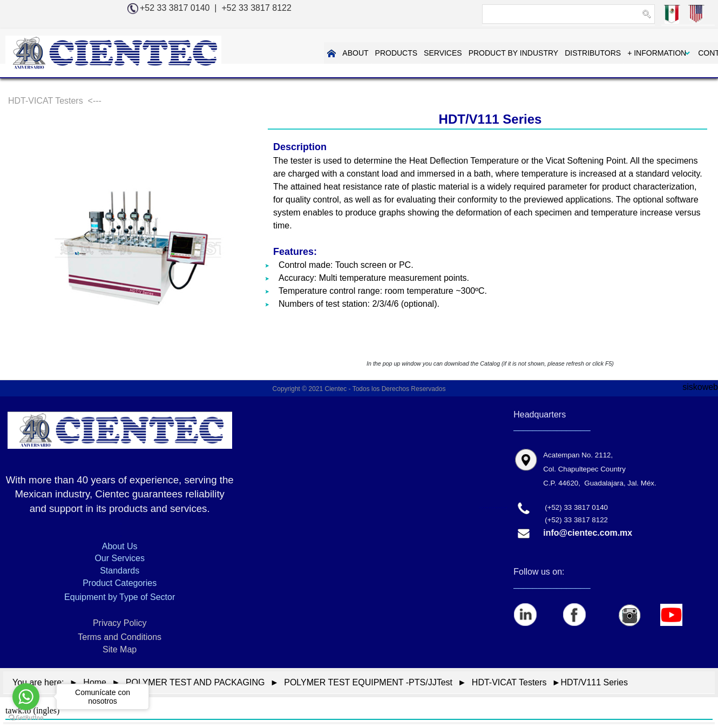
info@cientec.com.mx (588, 533)
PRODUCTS (358, 53)
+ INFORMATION (619, 53)
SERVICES (405, 53)
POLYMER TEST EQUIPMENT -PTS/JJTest (368, 682)
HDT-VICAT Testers (509, 682)
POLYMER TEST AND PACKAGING (195, 682)
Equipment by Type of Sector (120, 597)
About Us (120, 546)
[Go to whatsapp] (26, 697)
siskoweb (700, 387)
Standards (120, 571)
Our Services (119, 558)
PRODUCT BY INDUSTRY (475, 53)
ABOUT (317, 53)
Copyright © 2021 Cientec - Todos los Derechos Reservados (359, 389)
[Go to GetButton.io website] (26, 717)
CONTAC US (682, 53)
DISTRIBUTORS (555, 53)
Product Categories (120, 583)
